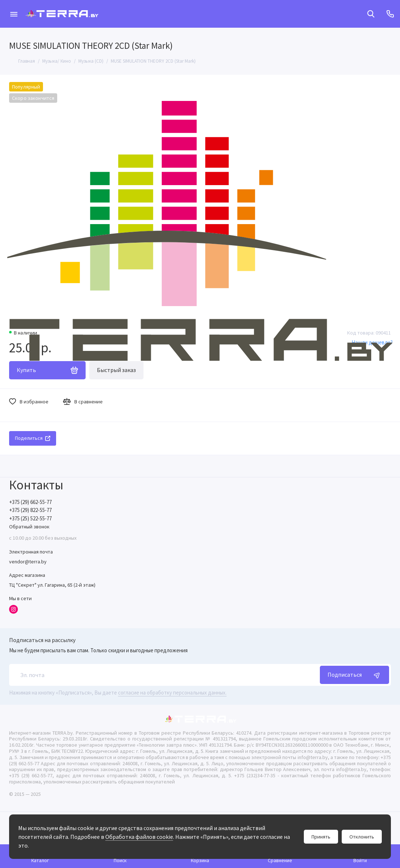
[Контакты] (390, 14)
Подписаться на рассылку (42, 640)
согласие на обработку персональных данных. (172, 693)
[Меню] (14, 14)
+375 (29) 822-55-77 (30, 510)
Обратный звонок (29, 527)
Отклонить (362, 837)
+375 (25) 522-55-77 (30, 518)
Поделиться (33, 438)
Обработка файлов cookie (139, 837)
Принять (321, 837)
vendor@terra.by (28, 562)
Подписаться (354, 675)
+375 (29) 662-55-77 (30, 502)
